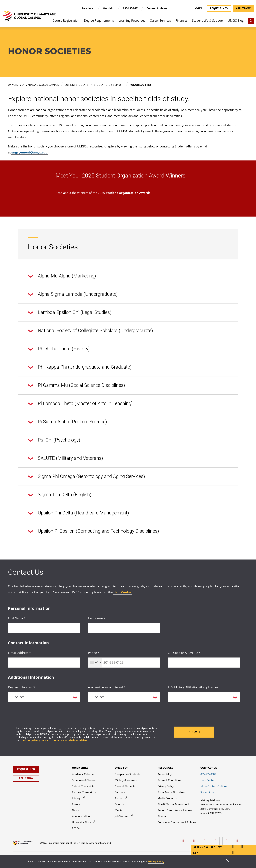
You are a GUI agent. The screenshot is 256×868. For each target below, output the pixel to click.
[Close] (227, 861)
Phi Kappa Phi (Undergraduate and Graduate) (80, 367)
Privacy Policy (156, 861)
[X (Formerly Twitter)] (217, 839)
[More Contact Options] (214, 786)
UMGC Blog (236, 20)
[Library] (78, 798)
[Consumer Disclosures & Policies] (177, 822)
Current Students (157, 8)
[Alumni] (121, 798)
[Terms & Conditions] (169, 780)
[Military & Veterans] (126, 780)
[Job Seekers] (124, 816)
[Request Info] (26, 769)
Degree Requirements (99, 20)
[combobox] (95, 663)
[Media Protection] (168, 798)
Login (198, 8)
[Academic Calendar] (83, 774)
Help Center (122, 592)
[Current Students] (125, 786)
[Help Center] (207, 780)
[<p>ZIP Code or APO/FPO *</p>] (204, 663)
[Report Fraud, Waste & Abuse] (175, 810)
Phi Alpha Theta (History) (59, 349)
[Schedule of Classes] (83, 780)
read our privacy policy (34, 740)
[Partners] (120, 792)
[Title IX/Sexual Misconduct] (173, 804)
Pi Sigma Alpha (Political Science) (68, 422)
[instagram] (206, 839)
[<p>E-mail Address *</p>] (44, 663)
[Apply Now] (26, 778)
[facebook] (184, 839)
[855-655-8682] (208, 774)
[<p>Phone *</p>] (124, 663)
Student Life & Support (208, 20)
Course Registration (66, 20)
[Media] (118, 810)
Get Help (108, 8)
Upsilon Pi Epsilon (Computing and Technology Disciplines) (94, 531)
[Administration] (81, 816)
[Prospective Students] (127, 774)
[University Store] (84, 822)
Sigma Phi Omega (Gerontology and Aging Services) (87, 477)
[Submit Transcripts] (83, 786)
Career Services (160, 20)
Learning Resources (132, 20)
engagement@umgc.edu (29, 152)
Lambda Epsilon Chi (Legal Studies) (70, 313)
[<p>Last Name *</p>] (124, 628)
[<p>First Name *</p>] (44, 628)
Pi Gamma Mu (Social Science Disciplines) (77, 386)
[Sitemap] (162, 816)
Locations (88, 8)
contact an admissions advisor (70, 740)
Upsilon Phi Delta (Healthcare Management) (79, 513)
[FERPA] (76, 828)
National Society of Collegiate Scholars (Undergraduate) (91, 331)
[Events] (76, 804)
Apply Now (201, 847)
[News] (75, 810)
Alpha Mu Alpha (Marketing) (62, 276)
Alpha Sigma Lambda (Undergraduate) (73, 294)
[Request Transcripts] (84, 792)
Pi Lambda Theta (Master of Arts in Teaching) (80, 404)
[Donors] (119, 804)
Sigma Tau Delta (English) (60, 495)
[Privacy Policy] (166, 786)
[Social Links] (207, 792)
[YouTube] (238, 839)
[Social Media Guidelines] (171, 792)
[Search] (251, 21)
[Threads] (227, 839)
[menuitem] (66, 22)
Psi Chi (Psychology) (54, 440)
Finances (181, 20)
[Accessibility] (165, 774)
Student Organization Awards (128, 193)
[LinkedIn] (195, 839)
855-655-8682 (131, 8)
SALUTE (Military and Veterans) (66, 459)
